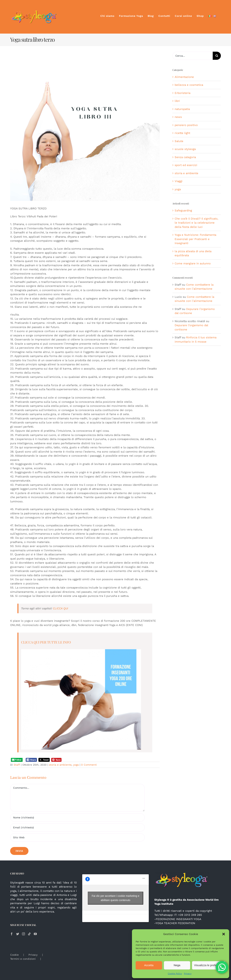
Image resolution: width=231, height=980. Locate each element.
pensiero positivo (186, 125)
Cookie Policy (175, 974)
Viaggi (179, 181)
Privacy (188, 974)
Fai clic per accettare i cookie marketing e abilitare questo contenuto (115, 898)
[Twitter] (18, 934)
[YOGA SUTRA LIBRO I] (85, 126)
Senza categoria (185, 157)
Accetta (149, 965)
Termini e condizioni (23, 959)
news (178, 117)
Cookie (14, 955)
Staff (17, 765)
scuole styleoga (185, 149)
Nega (177, 965)
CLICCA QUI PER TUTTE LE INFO (46, 642)
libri (177, 101)
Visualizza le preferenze (209, 965)
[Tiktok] (29, 934)
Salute (179, 141)
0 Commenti (89, 765)
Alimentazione (184, 77)
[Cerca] (217, 56)
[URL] (77, 837)
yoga (76, 765)
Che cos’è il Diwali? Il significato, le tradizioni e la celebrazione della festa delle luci (196, 223)
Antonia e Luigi (67, 895)
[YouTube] (35, 934)
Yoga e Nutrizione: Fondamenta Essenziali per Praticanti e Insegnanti (195, 239)
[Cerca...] (193, 56)
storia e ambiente (60, 765)
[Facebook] (12, 934)
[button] (224, 934)
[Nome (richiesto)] (77, 817)
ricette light (182, 133)
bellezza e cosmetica (189, 85)
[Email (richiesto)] (77, 827)
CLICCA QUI (60, 608)
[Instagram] (23, 934)
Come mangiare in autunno (193, 263)
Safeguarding (183, 211)
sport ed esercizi (186, 165)
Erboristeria (182, 93)
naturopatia (182, 109)
